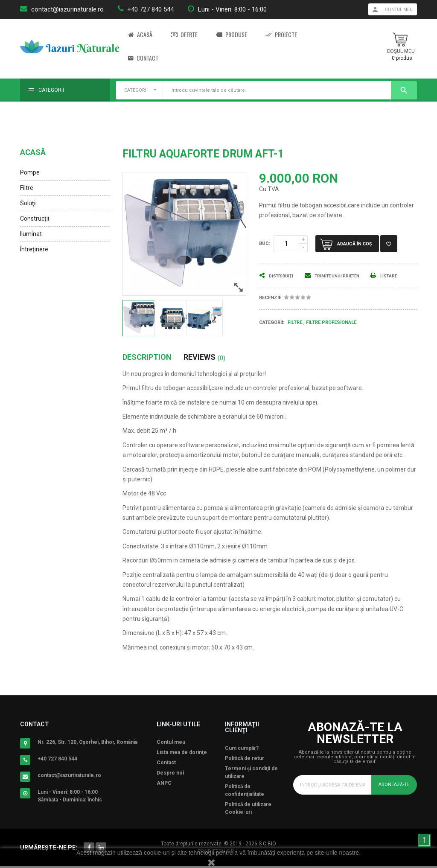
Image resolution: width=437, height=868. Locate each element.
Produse (232, 35)
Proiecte (281, 35)
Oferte (184, 35)
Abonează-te (392, 786)
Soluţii (28, 203)
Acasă (140, 35)
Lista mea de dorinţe (182, 754)
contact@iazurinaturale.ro (67, 9)
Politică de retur (245, 760)
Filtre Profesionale (331, 333)
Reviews (204, 359)
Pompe (30, 172)
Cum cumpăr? (242, 750)
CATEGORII (136, 90)
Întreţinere (34, 249)
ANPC (164, 785)
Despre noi (170, 775)
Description (147, 359)
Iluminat (31, 234)
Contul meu (171, 744)
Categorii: (272, 332)
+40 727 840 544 (150, 9)
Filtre (27, 188)
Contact (143, 58)
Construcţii (35, 218)
